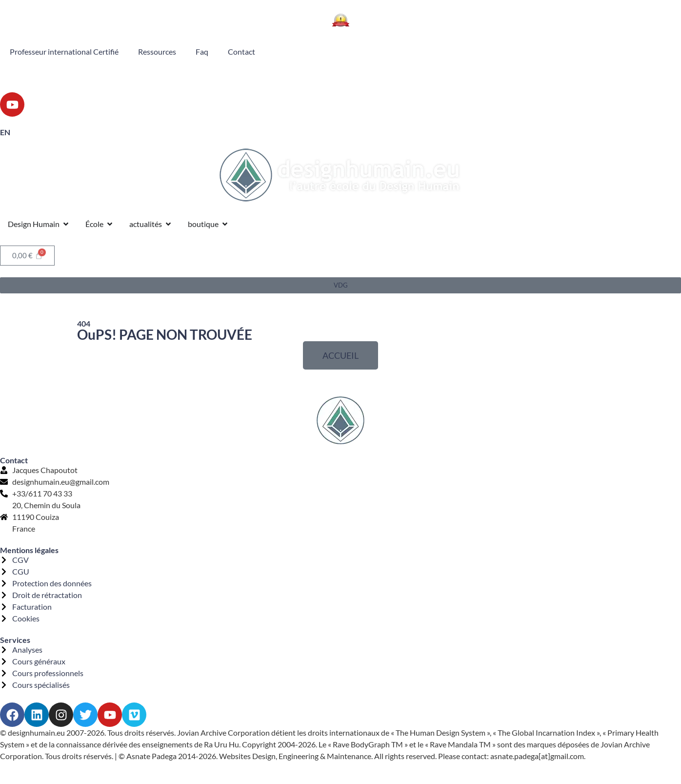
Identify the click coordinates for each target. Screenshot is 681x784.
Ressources (157, 52)
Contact (241, 52)
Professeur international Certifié (64, 52)
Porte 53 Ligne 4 (575, 77)
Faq (202, 52)
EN (5, 132)
